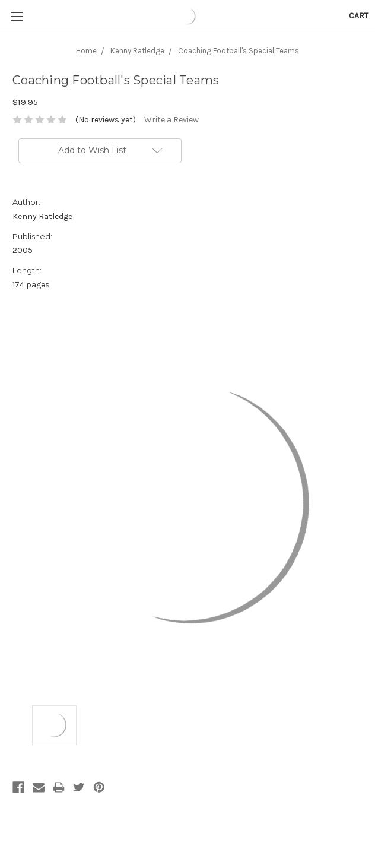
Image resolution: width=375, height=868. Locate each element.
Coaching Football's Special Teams (239, 51)
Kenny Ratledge (137, 51)
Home (86, 51)
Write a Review (171, 120)
